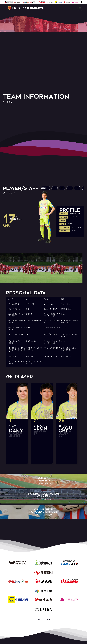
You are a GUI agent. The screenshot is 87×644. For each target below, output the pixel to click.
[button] (46, 188)
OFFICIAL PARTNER (44, 619)
